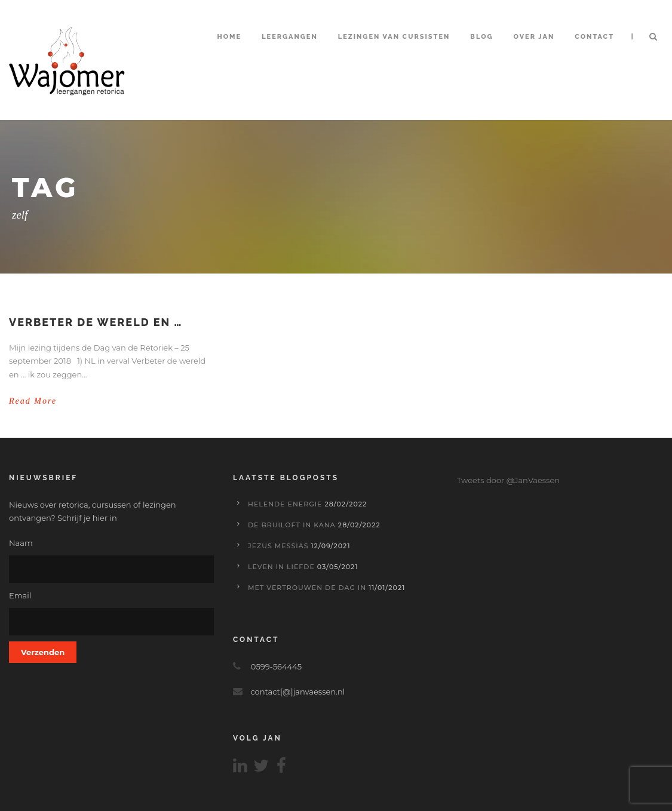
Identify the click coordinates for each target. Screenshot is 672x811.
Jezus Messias (278, 546)
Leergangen (290, 37)
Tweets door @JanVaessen (508, 480)
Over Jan (534, 37)
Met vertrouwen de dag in (307, 588)
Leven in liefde (281, 567)
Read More (33, 401)
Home (229, 37)
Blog (481, 37)
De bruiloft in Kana (292, 525)
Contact (594, 37)
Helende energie (285, 504)
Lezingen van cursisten (394, 37)
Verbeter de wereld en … (96, 322)
